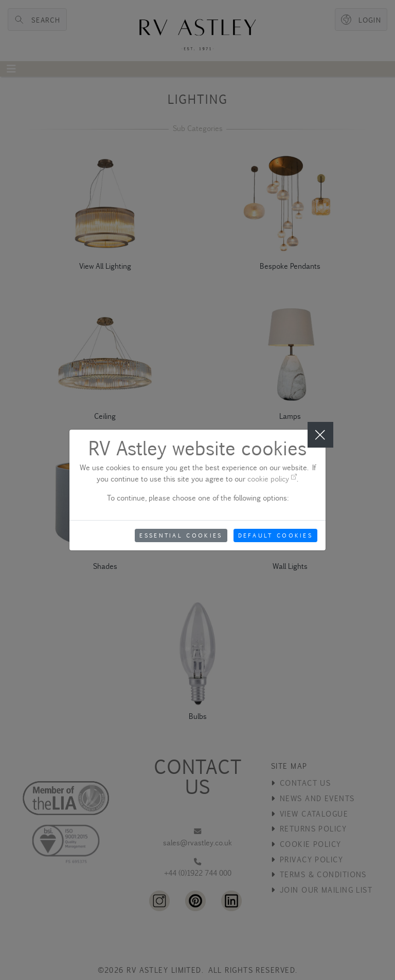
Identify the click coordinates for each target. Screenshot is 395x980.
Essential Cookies (181, 535)
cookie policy (272, 479)
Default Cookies (276, 535)
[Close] (320, 435)
